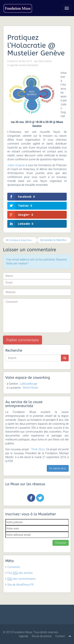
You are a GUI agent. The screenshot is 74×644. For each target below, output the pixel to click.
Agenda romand (18, 65)
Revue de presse (42, 636)
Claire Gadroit (45, 61)
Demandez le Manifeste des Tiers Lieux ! (56, 240)
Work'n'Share (30, 388)
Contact (60, 636)
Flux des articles (20, 573)
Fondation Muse (22, 632)
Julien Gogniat (16, 165)
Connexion (14, 567)
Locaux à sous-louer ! (20, 240)
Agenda (24, 636)
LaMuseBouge (29, 384)
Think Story (38, 449)
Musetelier (33, 65)
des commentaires (21, 579)
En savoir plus (58, 468)
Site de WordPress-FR (20, 585)
